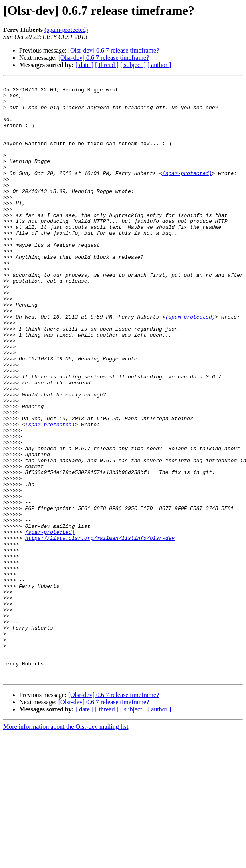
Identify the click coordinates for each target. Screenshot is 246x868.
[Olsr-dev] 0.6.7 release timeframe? (114, 50)
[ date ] (84, 65)
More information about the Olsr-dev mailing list (66, 846)
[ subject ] (133, 65)
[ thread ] (107, 65)
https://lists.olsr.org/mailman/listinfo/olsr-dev (100, 630)
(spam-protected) (66, 30)
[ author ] (159, 65)
